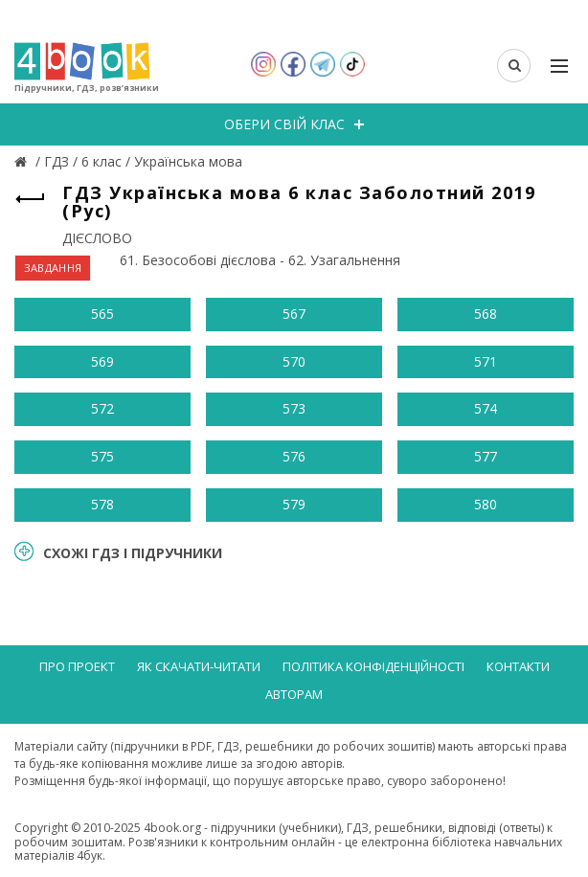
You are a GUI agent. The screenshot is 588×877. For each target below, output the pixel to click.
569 (102, 361)
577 (486, 456)
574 (486, 408)
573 (294, 408)
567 (294, 314)
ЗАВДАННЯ (53, 268)
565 (102, 314)
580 (486, 504)
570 (294, 361)
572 (102, 408)
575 (102, 456)
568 (486, 314)
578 (102, 504)
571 (486, 361)
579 (294, 504)
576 (294, 456)
